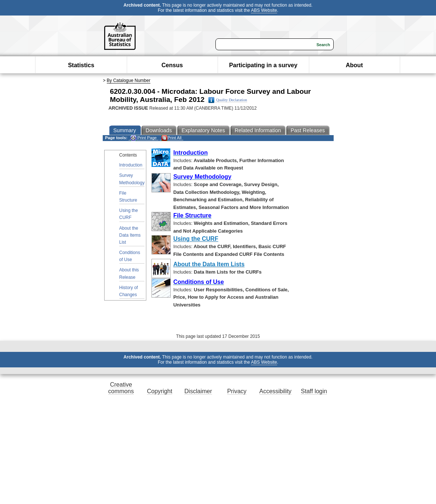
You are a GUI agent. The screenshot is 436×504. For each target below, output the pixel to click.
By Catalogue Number (129, 80)
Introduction (131, 165)
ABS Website (264, 10)
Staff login (314, 391)
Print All (171, 138)
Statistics (81, 65)
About (354, 65)
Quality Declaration (228, 100)
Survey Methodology (132, 179)
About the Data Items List (130, 235)
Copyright (160, 391)
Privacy (237, 391)
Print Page (144, 138)
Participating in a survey (263, 65)
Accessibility (275, 391)
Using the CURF (129, 214)
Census (172, 65)
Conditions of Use (130, 256)
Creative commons (121, 388)
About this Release (129, 273)
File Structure (128, 197)
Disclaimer (198, 391)
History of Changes (129, 291)
